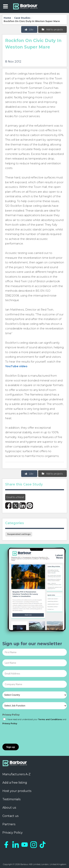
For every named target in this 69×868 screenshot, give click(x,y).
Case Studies (22, 18)
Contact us (10, 816)
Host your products (17, 791)
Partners (9, 824)
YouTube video (16, 366)
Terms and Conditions (50, 719)
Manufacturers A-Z (16, 774)
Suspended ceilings (19, 534)
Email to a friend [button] (15, 497)
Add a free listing (15, 783)
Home (7, 18)
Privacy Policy (11, 715)
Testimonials (11, 799)
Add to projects (52, 29)
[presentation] (30, 735)
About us (9, 808)
